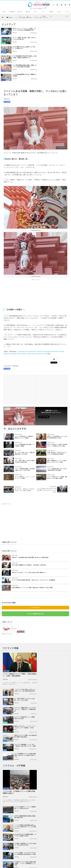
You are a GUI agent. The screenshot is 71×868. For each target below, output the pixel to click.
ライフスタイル (67, 14)
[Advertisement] (35, 266)
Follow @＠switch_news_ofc (36, 757)
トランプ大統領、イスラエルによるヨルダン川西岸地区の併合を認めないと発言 (58, 725)
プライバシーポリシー (34, 810)
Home (4, 12)
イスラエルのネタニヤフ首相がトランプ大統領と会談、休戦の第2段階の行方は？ (11, 778)
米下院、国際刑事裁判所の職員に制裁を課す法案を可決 (58, 697)
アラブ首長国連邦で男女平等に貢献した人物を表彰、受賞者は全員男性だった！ (59, 39)
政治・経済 (20, 14)
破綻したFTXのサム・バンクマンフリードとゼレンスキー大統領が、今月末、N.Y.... (24, 663)
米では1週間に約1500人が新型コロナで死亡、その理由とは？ (22, 38)
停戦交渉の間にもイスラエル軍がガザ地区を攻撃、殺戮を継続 (58, 733)
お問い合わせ (46, 810)
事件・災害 (40, 34)
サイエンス (35, 14)
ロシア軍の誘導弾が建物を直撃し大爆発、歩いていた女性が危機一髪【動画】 (23, 48)
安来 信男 (51, 51)
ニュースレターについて (58, 810)
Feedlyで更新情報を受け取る (35, 586)
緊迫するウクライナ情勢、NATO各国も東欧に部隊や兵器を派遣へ (58, 662)
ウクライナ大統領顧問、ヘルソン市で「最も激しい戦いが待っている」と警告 (24, 672)
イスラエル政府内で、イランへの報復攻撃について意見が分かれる (58, 688)
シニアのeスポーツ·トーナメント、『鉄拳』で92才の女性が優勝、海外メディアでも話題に (11, 767)
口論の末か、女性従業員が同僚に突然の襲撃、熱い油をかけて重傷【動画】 (30, 530)
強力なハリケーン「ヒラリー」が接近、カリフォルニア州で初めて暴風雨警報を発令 (23, 30)
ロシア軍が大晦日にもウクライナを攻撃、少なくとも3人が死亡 (58, 635)
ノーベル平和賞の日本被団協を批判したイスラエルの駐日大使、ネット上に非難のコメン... (58, 707)
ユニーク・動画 (43, 14)
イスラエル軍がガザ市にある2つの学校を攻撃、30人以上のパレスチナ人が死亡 (46, 463)
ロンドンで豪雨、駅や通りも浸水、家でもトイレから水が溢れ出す (59, 29)
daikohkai (15, 34)
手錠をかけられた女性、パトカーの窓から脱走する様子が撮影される (29, 545)
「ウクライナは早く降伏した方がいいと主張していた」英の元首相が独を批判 (58, 626)
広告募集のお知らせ (36, 812)
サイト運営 (23, 810)
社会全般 (12, 12)
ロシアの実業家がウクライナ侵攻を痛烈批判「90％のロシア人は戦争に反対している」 (58, 672)
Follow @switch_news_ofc (57, 390)
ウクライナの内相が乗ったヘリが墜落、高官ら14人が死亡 (58, 653)
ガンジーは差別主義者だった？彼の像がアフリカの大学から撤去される (11, 798)
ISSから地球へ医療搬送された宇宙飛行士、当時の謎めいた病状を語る (29, 537)
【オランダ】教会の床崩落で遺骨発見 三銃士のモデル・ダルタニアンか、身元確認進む (34, 553)
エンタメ (59, 12)
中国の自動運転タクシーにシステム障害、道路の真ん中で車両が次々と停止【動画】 (32, 560)
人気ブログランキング (7, 606)
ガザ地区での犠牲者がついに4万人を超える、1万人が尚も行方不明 (24, 724)
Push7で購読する (35, 580)
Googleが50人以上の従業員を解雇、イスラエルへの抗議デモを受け (58, 715)
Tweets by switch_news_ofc (35, 752)
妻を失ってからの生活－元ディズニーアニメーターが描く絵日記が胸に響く (11, 788)
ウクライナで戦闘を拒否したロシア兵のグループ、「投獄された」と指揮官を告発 (58, 645)
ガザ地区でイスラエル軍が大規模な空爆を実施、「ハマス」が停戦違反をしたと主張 (24, 734)
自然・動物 (28, 14)
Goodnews (51, 14)
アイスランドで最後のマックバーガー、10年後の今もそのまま (11, 757)
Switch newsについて (12, 810)
